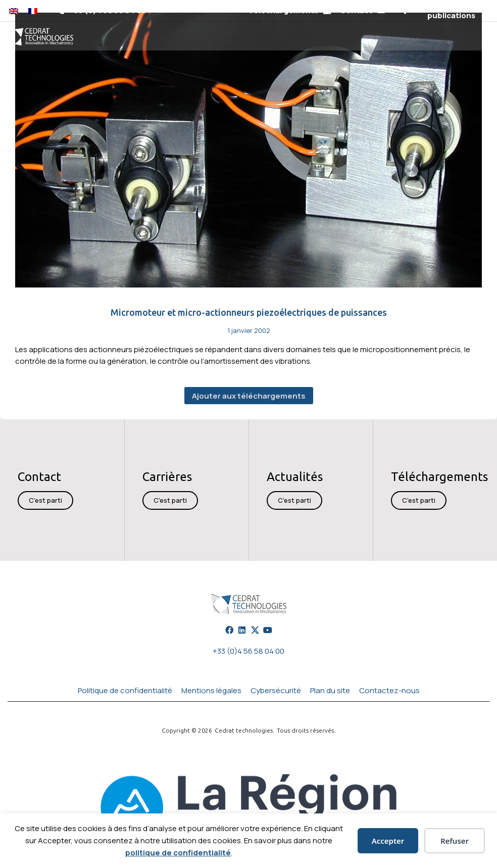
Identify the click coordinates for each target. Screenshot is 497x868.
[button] (402, 11)
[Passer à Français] (33, 11)
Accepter (388, 841)
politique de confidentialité (178, 853)
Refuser (455, 841)
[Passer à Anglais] (14, 11)
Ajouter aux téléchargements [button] (249, 396)
